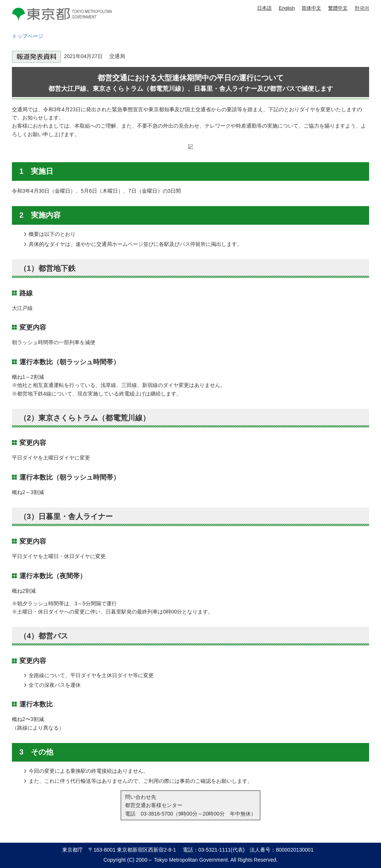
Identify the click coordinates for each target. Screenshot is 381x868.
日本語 (264, 8)
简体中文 (311, 8)
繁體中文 (338, 8)
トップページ (28, 36)
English (287, 8)
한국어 (362, 8)
